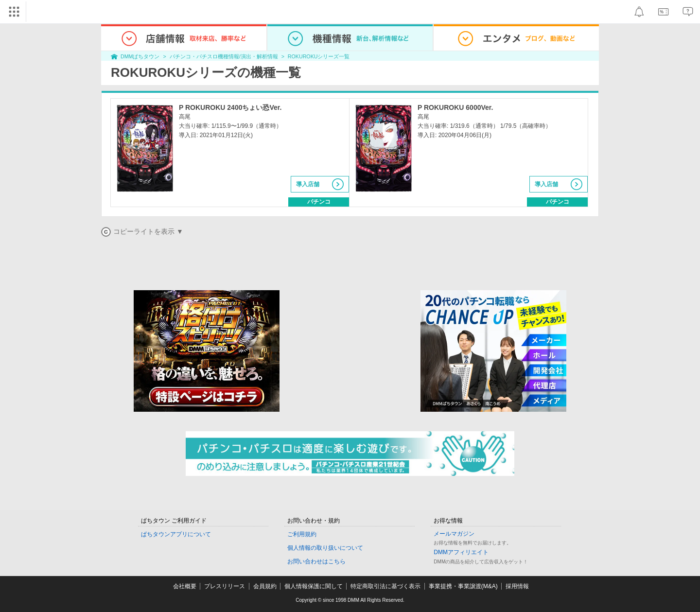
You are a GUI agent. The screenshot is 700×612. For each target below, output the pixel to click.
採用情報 (517, 586)
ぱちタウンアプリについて (176, 534)
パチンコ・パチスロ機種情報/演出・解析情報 (224, 56)
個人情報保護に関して (314, 586)
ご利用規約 (302, 534)
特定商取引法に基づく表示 (385, 586)
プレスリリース (225, 586)
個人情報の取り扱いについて (325, 548)
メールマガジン (454, 534)
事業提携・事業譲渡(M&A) (463, 586)
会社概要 (185, 586)
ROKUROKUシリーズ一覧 (319, 56)
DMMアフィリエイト (461, 552)
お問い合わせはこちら (316, 561)
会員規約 (265, 586)
